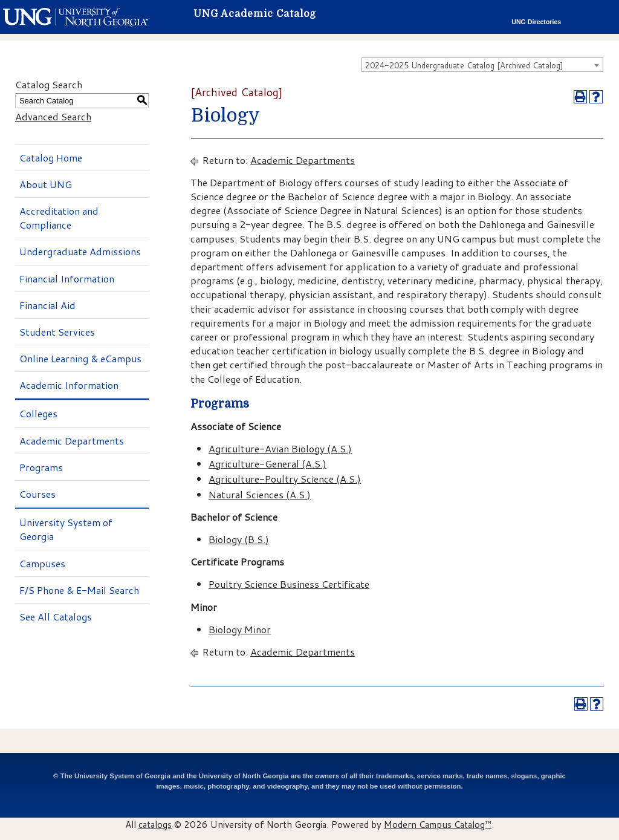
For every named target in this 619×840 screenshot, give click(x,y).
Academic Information (69, 385)
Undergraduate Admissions (80, 251)
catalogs (155, 824)
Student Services (57, 332)
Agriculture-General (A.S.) (267, 464)
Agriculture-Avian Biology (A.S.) (280, 448)
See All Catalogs (56, 617)
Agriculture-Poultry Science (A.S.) (285, 479)
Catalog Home (51, 158)
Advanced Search (53, 116)
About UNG (46, 184)
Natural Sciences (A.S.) (260, 494)
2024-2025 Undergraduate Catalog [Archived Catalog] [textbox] (464, 65)
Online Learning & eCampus (80, 358)
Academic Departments (72, 441)
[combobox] (482, 65)
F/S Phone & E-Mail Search (79, 590)
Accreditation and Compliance (59, 218)
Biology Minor (240, 629)
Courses (37, 494)
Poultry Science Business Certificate (289, 584)
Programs (41, 467)
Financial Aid (47, 305)
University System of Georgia (66, 529)
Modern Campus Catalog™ (438, 824)
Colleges (38, 413)
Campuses (42, 563)
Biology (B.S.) (239, 539)
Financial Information (67, 278)
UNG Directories (536, 22)
